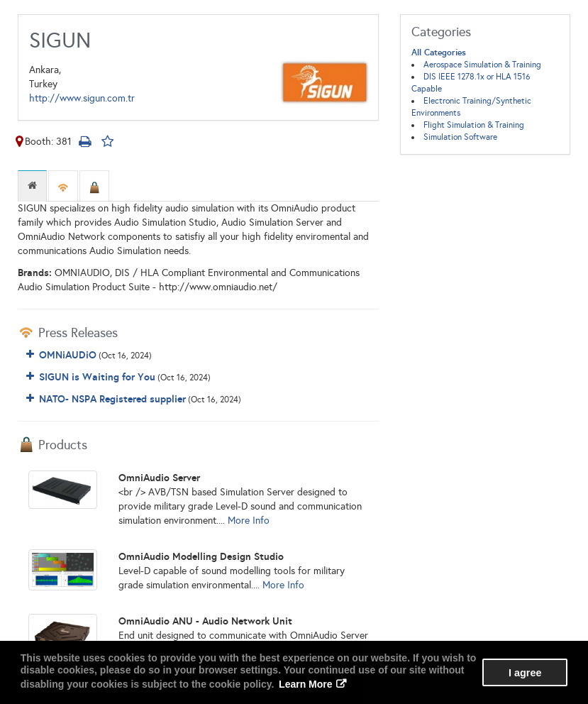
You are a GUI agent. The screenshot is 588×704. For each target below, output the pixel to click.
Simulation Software (460, 137)
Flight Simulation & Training (474, 125)
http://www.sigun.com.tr (82, 98)
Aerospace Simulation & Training (482, 65)
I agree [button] (525, 673)
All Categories (439, 53)
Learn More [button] (305, 684)
